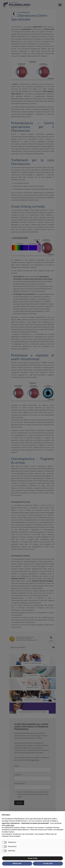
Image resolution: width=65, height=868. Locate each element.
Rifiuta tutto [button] (17, 863)
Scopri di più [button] (32, 858)
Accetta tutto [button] (48, 863)
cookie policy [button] (10, 825)
